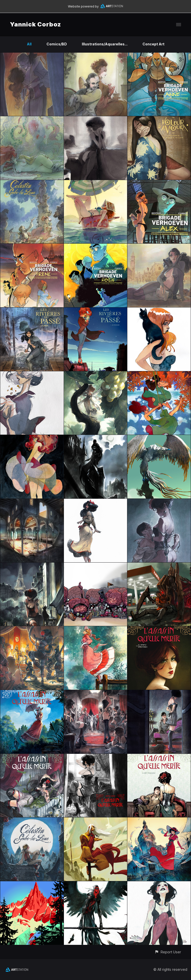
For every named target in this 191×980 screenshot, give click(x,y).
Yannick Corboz (36, 24)
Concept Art (153, 44)
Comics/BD (57, 44)
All (29, 44)
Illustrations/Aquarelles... (105, 44)
